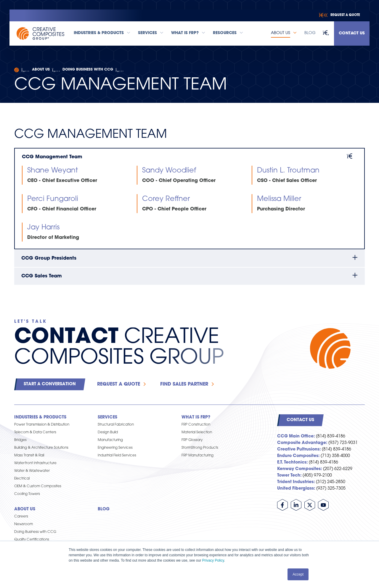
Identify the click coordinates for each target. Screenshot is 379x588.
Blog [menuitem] (104, 509)
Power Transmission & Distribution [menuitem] (42, 425)
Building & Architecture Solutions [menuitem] (41, 448)
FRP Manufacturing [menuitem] (197, 456)
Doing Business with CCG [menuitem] (35, 532)
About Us (41, 70)
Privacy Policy (213, 560)
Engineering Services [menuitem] (115, 448)
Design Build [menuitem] (108, 432)
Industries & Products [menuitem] (40, 417)
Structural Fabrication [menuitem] (116, 425)
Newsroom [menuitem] (24, 524)
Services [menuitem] (107, 417)
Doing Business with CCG (88, 70)
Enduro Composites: (298, 456)
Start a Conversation (50, 384)
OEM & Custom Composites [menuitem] (38, 486)
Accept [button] (298, 574)
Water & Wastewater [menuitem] (32, 471)
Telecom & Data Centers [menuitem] (35, 432)
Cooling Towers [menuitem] (27, 494)
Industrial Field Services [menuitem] (117, 456)
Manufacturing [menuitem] (110, 440)
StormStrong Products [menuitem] (200, 448)
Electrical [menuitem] (22, 479)
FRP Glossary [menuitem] (192, 440)
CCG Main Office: (296, 436)
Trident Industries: (296, 482)
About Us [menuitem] (25, 509)
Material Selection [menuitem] (197, 432)
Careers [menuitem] (21, 517)
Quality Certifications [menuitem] (32, 540)
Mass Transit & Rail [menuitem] (29, 456)
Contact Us (352, 33)
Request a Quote (119, 384)
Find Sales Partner (184, 384)
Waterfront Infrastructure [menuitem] (35, 463)
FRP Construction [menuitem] (196, 425)
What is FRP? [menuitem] (196, 417)
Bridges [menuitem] (20, 440)
